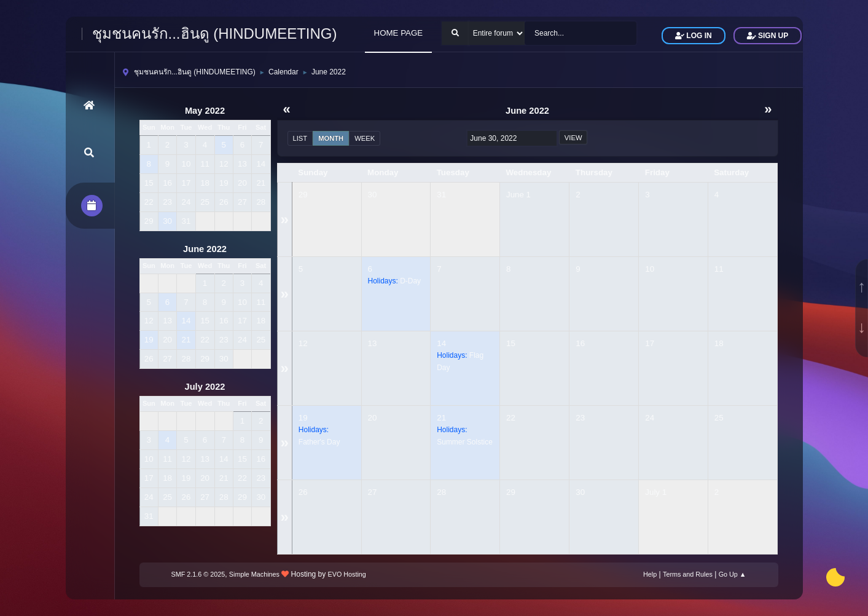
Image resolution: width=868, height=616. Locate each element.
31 (441, 195)
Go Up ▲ (733, 574)
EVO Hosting (347, 574)
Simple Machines (254, 574)
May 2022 (205, 111)
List (300, 138)
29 (303, 195)
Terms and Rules (688, 574)
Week (365, 138)
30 (373, 195)
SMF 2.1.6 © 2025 (198, 574)
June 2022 (205, 249)
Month (331, 138)
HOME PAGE (399, 33)
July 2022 (205, 387)
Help (650, 574)
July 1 (656, 492)
